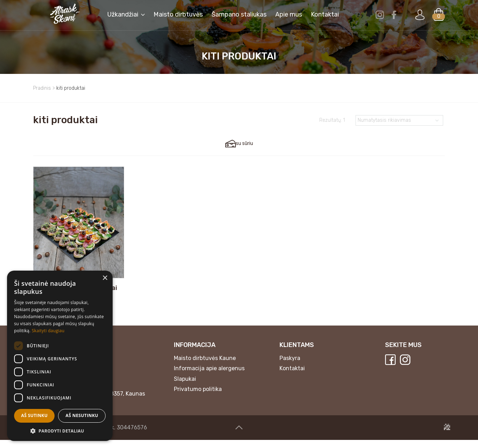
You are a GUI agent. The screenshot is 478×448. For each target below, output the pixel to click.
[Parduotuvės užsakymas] (399, 120)
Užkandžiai (123, 18)
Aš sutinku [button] (34, 415)
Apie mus (289, 18)
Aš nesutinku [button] (82, 415)
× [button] (105, 278)
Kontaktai (325, 18)
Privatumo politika (198, 397)
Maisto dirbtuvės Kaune (205, 366)
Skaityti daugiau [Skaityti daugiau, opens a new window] (48, 331)
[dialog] (60, 356)
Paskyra (290, 366)
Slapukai (185, 387)
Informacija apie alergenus (209, 376)
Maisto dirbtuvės (178, 18)
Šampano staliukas (239, 18)
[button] (60, 431)
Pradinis (42, 88)
